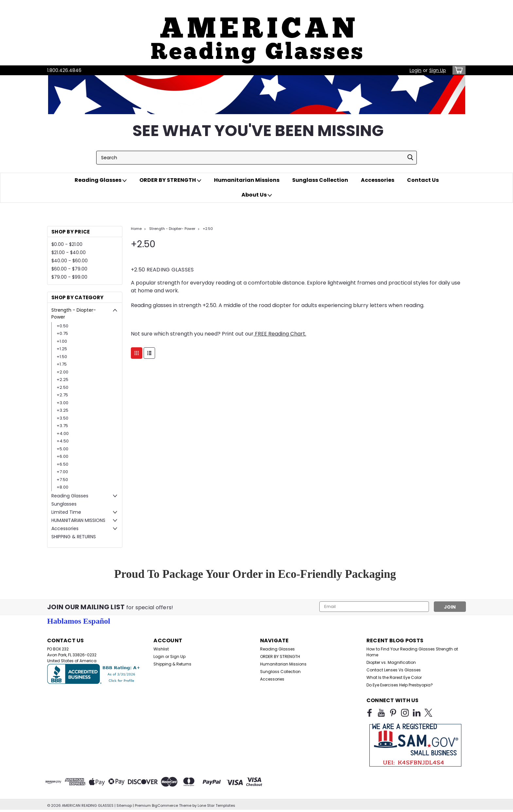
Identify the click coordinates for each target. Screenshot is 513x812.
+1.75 (62, 364)
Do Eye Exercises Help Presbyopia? (400, 685)
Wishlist (161, 649)
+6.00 (62, 456)
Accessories (378, 180)
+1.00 (62, 341)
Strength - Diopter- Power (74, 313)
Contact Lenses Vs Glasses (394, 670)
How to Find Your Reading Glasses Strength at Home (412, 652)
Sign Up (438, 70)
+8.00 (62, 487)
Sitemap (124, 805)
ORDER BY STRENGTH (170, 180)
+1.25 (62, 349)
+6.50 (62, 464)
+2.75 (62, 395)
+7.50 (62, 480)
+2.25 (62, 380)
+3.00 (62, 403)
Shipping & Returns (172, 664)
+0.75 (62, 333)
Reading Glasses (101, 180)
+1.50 (62, 357)
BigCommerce (165, 805)
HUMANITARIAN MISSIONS (78, 520)
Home (136, 229)
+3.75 (62, 426)
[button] (256, 33)
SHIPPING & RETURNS (74, 537)
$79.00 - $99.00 (69, 277)
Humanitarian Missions (247, 180)
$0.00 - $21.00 (67, 244)
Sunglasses (64, 504)
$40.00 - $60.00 (70, 261)
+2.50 (62, 387)
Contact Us (423, 180)
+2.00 (62, 372)
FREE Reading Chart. (280, 334)
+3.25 (62, 410)
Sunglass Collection (320, 180)
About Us (257, 195)
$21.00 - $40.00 (69, 252)
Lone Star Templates (216, 805)
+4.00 (63, 433)
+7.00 (62, 472)
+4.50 (63, 441)
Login (416, 70)
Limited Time (66, 512)
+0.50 (62, 326)
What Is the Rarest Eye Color (394, 677)
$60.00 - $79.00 (69, 269)
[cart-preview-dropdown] (458, 70)
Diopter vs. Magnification (391, 662)
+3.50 (62, 418)
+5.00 (62, 449)
